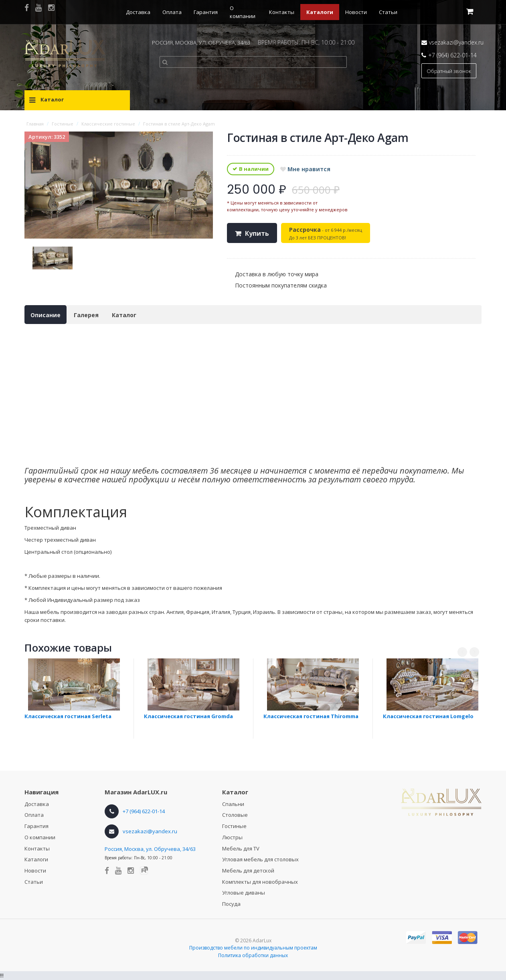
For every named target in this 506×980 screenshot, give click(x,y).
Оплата (172, 12)
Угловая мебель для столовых (260, 859)
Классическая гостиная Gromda (188, 716)
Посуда (231, 904)
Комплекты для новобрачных (260, 882)
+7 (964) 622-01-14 (452, 55)
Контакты (282, 12)
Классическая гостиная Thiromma (311, 716)
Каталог (124, 315)
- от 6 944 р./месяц (326, 233)
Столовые (235, 815)
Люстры (232, 837)
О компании (40, 837)
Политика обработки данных (253, 955)
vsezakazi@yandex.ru (456, 42)
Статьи (388, 12)
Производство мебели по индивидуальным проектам (253, 948)
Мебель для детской (248, 871)
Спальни (233, 804)
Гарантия (206, 12)
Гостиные (234, 826)
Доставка (138, 12)
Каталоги (320, 12)
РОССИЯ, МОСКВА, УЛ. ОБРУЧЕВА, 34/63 (201, 43)
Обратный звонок (449, 71)
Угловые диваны (244, 893)
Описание (46, 315)
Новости (356, 12)
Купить (257, 233)
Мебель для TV (241, 848)
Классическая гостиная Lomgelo (428, 716)
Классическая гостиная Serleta (68, 716)
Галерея (86, 315)
